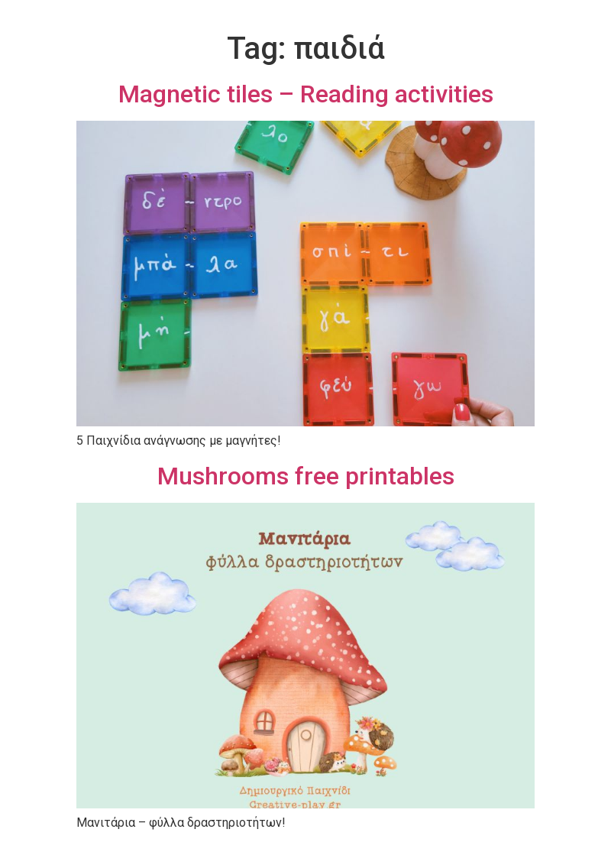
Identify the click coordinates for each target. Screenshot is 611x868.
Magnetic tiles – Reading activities (306, 94)
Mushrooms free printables (306, 476)
